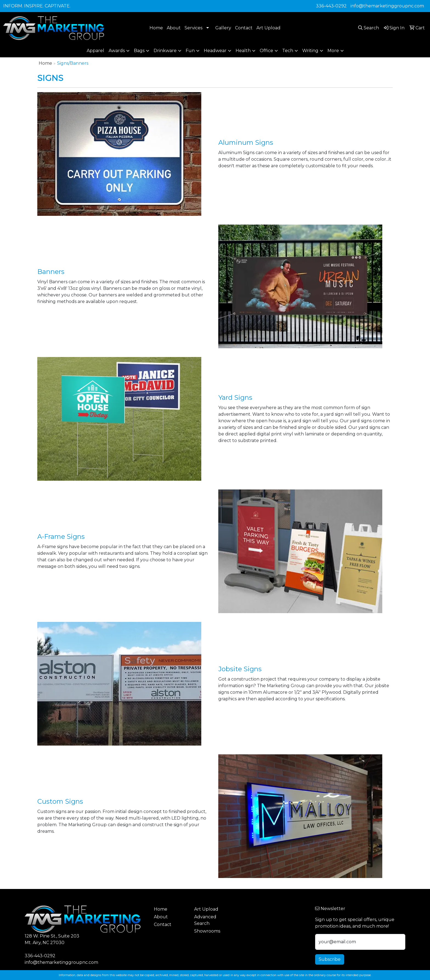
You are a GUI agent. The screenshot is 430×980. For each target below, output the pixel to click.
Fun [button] (190, 51)
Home (156, 28)
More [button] (333, 51)
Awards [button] (117, 51)
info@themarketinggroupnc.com (387, 6)
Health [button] (243, 51)
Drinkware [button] (165, 51)
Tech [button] (288, 51)
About (174, 28)
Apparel (95, 51)
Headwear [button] (215, 51)
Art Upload (268, 28)
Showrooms (207, 931)
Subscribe (330, 959)
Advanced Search (205, 920)
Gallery (223, 28)
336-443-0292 (331, 6)
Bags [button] (139, 51)
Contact (244, 28)
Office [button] (266, 51)
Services (193, 28)
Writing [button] (310, 51)
